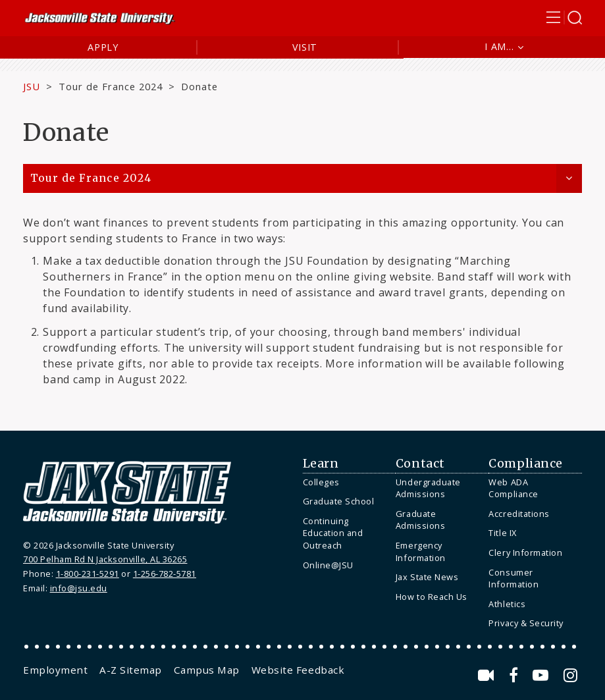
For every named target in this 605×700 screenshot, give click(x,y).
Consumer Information (513, 579)
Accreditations (519, 514)
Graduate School (339, 501)
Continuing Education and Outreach (333, 533)
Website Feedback (298, 670)
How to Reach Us (432, 597)
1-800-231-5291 (88, 574)
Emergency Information (421, 552)
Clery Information (525, 552)
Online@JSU (328, 565)
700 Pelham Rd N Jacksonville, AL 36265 (105, 559)
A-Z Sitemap (131, 670)
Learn (321, 464)
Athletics (507, 604)
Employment (55, 670)
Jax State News (427, 577)
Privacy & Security (526, 623)
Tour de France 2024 (111, 86)
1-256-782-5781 (165, 574)
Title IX (502, 533)
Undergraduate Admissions (428, 488)
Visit (305, 47)
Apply (103, 47)
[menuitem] (346, 482)
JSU (32, 86)
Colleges (321, 482)
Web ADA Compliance (513, 488)
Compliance (525, 464)
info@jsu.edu (79, 588)
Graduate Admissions (420, 520)
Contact (420, 464)
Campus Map (207, 670)
